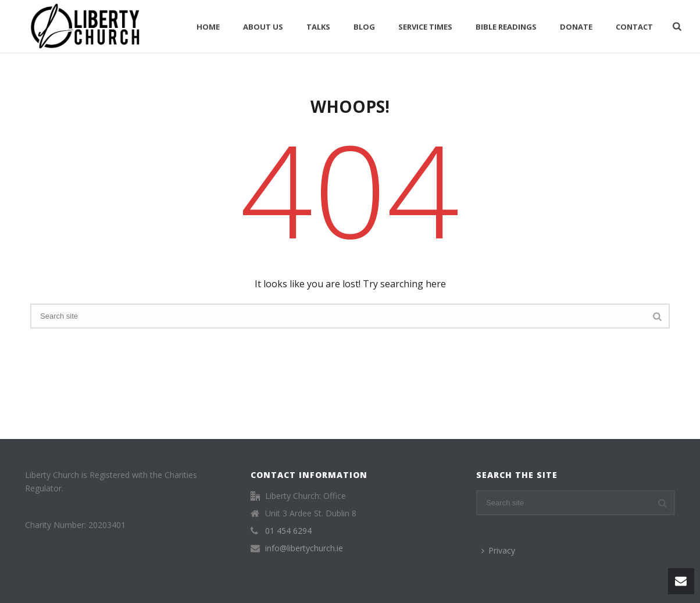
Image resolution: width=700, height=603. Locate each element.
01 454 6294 (288, 531)
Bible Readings (506, 27)
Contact (634, 27)
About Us (263, 27)
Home (208, 27)
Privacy (498, 550)
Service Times (425, 27)
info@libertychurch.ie (304, 548)
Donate (576, 27)
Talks (318, 27)
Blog (364, 27)
